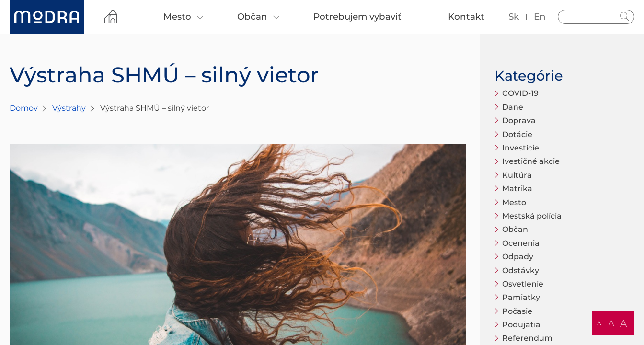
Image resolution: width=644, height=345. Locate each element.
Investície (521, 148)
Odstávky (521, 270)
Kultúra (517, 175)
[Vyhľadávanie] (596, 17)
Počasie (517, 311)
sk (514, 17)
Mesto (514, 202)
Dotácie (517, 134)
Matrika (517, 189)
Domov (24, 108)
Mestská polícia (532, 216)
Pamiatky (521, 297)
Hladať (625, 17)
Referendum (527, 338)
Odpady (518, 257)
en (540, 17)
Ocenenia (521, 243)
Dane (513, 107)
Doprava (519, 121)
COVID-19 (520, 93)
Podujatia (521, 325)
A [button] (599, 323)
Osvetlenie (523, 284)
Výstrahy (69, 108)
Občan (515, 229)
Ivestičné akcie (531, 161)
